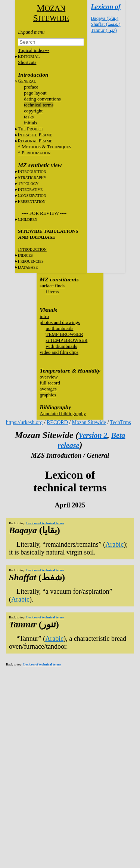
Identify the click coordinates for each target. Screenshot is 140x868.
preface (31, 87)
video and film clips (59, 352)
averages (48, 389)
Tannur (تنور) (104, 30)
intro (44, 316)
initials (30, 123)
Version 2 (93, 435)
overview (49, 377)
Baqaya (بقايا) (105, 18)
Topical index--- (34, 50)
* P (34, 153)
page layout (35, 93)
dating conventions (42, 99)
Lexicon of (105, 7)
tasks (29, 117)
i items (52, 292)
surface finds (52, 286)
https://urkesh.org (24, 422)
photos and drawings (60, 322)
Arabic (114, 544)
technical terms (39, 105)
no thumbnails (59, 328)
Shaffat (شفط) (105, 24)
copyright (33, 111)
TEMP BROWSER (64, 334)
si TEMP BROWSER (66, 340)
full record (50, 383)
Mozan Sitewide (89, 422)
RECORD (57, 422)
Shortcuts (27, 62)
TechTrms (121, 422)
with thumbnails (61, 346)
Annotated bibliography (63, 413)
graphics (48, 395)
